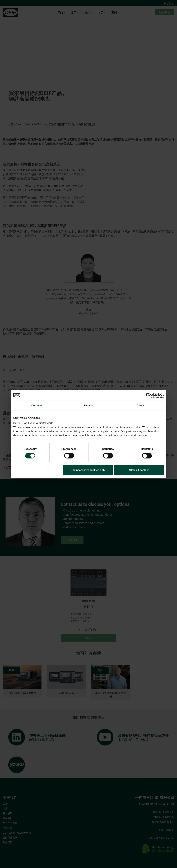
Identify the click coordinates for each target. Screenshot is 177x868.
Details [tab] (88, 405)
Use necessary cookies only (88, 470)
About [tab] (140, 405)
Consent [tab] (37, 405)
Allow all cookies (139, 470)
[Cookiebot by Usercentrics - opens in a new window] (149, 395)
